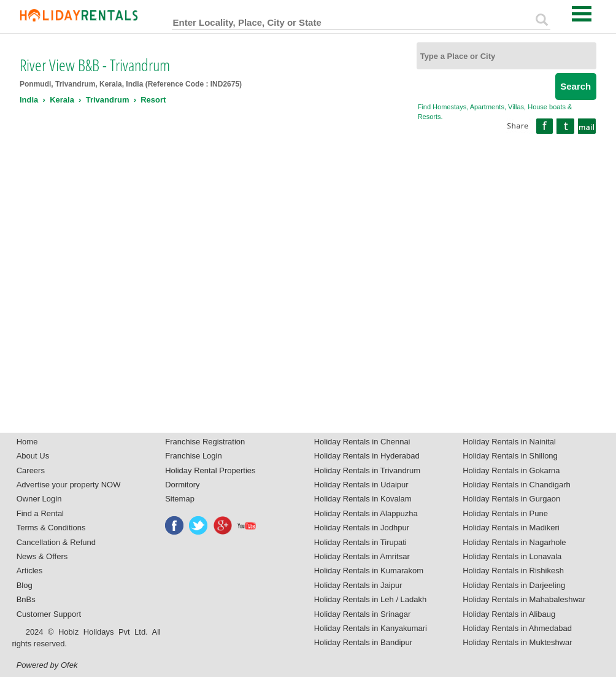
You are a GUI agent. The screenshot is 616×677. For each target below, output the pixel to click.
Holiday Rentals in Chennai (362, 442)
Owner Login (39, 499)
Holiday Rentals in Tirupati (360, 542)
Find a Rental (40, 513)
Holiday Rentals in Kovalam (363, 499)
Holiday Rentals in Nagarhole (514, 542)
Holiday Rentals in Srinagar (363, 614)
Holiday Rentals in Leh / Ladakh (371, 599)
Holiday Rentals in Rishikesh (513, 571)
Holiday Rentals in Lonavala (512, 556)
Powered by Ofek (47, 665)
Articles (30, 571)
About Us (33, 456)
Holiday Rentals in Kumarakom (369, 571)
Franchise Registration (205, 442)
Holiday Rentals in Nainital (509, 442)
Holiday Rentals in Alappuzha (366, 513)
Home (27, 442)
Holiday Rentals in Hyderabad (367, 456)
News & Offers (42, 556)
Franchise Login (194, 456)
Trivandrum (108, 100)
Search (576, 86)
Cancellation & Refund (56, 542)
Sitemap (180, 499)
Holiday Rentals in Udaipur (361, 485)
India (29, 100)
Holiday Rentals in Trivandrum (367, 470)
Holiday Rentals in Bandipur (363, 642)
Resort (153, 100)
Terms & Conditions (51, 528)
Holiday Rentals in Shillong (510, 456)
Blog (25, 585)
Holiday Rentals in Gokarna (511, 470)
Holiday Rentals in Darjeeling (514, 585)
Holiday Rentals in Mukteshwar (517, 642)
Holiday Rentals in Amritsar (362, 556)
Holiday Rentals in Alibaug (509, 614)
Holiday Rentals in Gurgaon (511, 499)
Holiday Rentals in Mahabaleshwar (524, 599)
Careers (31, 470)
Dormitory (182, 485)
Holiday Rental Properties (210, 470)
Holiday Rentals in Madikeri (511, 528)
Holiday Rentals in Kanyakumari (371, 628)
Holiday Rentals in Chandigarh (517, 485)
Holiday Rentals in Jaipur (358, 585)
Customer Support (49, 614)
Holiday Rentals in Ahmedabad (517, 628)
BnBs (26, 599)
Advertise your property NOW (69, 485)
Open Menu (582, 14)
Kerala (62, 100)
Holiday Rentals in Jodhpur (362, 528)
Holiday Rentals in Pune (505, 513)
